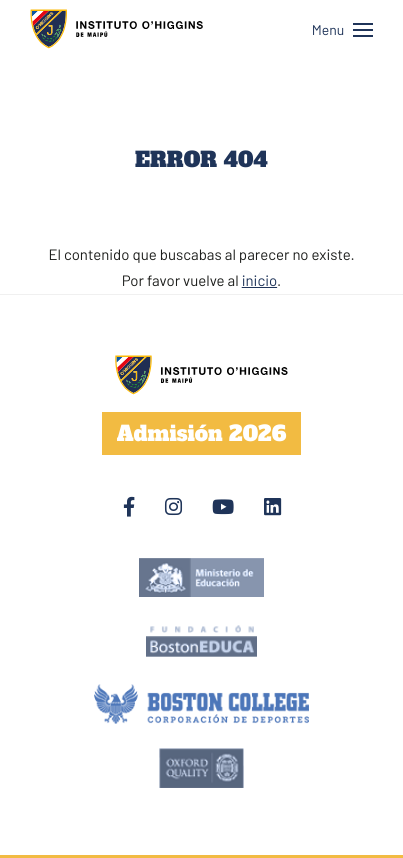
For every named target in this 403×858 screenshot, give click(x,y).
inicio (259, 280)
